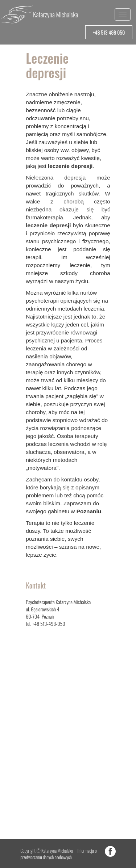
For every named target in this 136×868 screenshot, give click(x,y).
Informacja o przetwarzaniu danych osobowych (58, 854)
